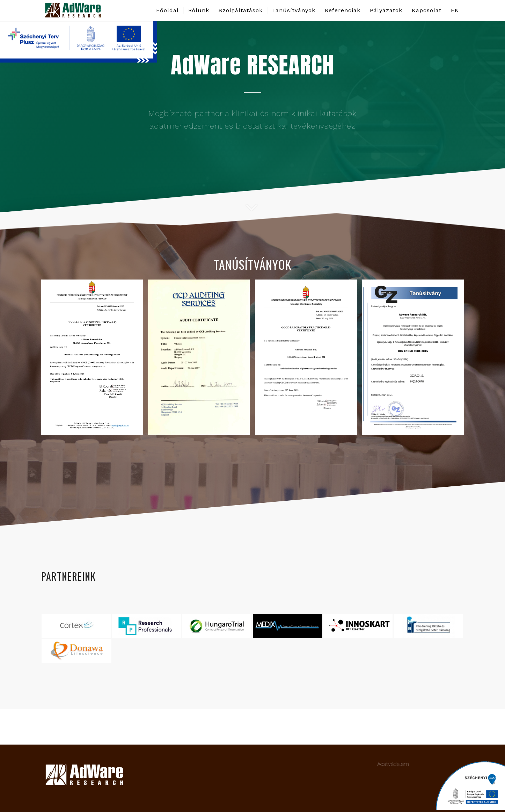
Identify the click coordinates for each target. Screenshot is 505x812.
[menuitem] (167, 10)
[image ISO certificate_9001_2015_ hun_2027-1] (416, 360)
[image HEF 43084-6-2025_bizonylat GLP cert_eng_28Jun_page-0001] (95, 360)
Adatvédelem (393, 764)
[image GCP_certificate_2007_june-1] (202, 360)
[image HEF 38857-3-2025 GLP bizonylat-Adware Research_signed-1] (308, 360)
